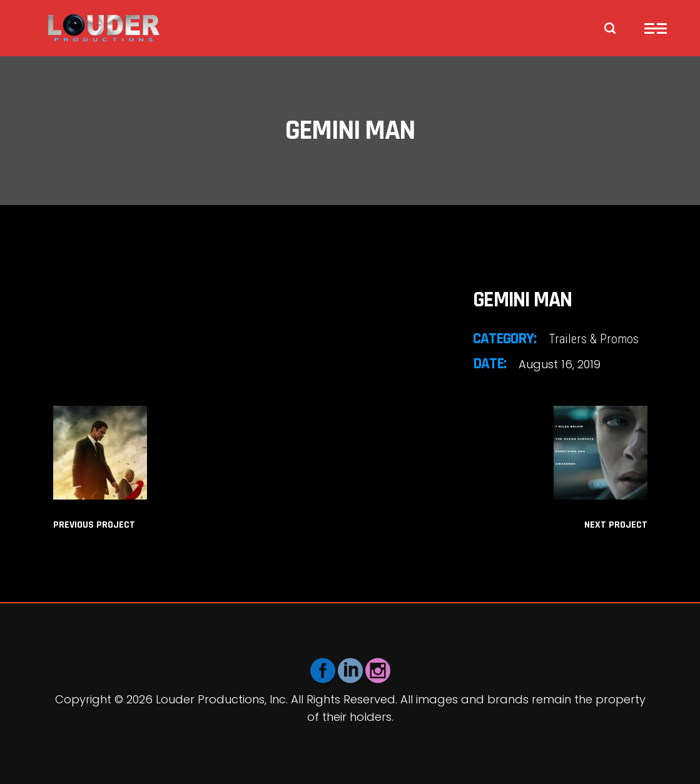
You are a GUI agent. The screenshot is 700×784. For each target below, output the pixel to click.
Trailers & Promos (594, 339)
